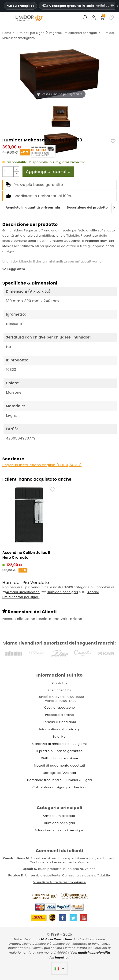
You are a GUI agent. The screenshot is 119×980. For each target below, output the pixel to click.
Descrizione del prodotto (87, 207)
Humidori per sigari (62, 592)
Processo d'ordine (60, 715)
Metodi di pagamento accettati (59, 766)
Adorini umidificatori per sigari (59, 830)
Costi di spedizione (60, 708)
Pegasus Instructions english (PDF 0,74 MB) (42, 465)
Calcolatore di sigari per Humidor (59, 787)
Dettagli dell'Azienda (59, 773)
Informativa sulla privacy (59, 729)
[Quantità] (8, 172)
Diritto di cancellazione (59, 758)
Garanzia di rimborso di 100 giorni (60, 744)
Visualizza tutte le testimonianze (59, 882)
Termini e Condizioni (60, 722)
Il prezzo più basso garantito (60, 751)
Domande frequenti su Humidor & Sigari (59, 780)
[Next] (114, 208)
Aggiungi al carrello (48, 171)
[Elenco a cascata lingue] (60, 969)
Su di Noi (59, 737)
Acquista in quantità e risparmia (33, 207)
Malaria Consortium (57, 939)
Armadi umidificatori (23, 592)
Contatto (59, 683)
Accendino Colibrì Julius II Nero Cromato (26, 555)
